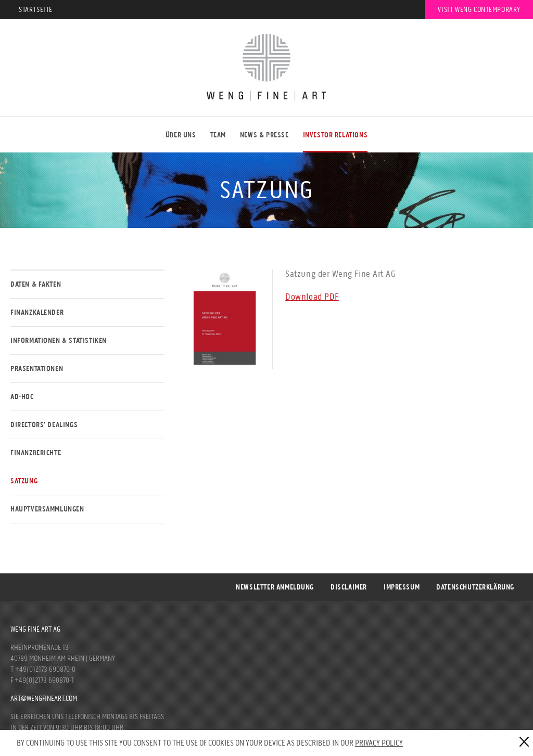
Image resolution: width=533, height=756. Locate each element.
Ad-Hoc (22, 397)
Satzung (24, 481)
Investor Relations (335, 135)
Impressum (402, 587)
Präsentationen (37, 369)
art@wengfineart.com (44, 699)
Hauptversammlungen (47, 509)
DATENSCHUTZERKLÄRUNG (475, 587)
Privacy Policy (379, 743)
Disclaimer (349, 587)
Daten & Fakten (36, 284)
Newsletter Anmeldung (275, 587)
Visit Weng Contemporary (479, 10)
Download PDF (312, 297)
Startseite (36, 10)
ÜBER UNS (181, 135)
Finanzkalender (37, 312)
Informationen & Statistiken (59, 341)
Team (218, 135)
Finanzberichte (36, 453)
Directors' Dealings (44, 425)
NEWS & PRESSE (264, 135)
